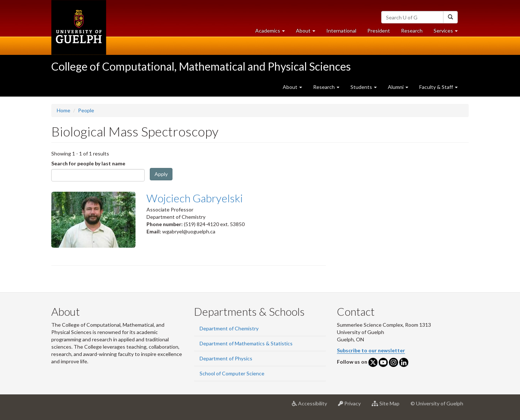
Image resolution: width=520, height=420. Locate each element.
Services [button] (448, 32)
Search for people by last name (88, 163)
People (86, 110)
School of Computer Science (232, 373)
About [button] (308, 32)
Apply (161, 174)
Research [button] (326, 87)
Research (415, 32)
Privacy (352, 406)
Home (64, 110)
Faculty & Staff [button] (439, 87)
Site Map (388, 406)
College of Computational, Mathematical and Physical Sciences (201, 66)
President (379, 31)
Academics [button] (273, 32)
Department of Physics (226, 358)
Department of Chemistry (229, 328)
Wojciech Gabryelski (195, 198)
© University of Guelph (437, 403)
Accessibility (312, 406)
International (341, 31)
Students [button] (364, 87)
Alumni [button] (398, 87)
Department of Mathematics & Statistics (246, 343)
